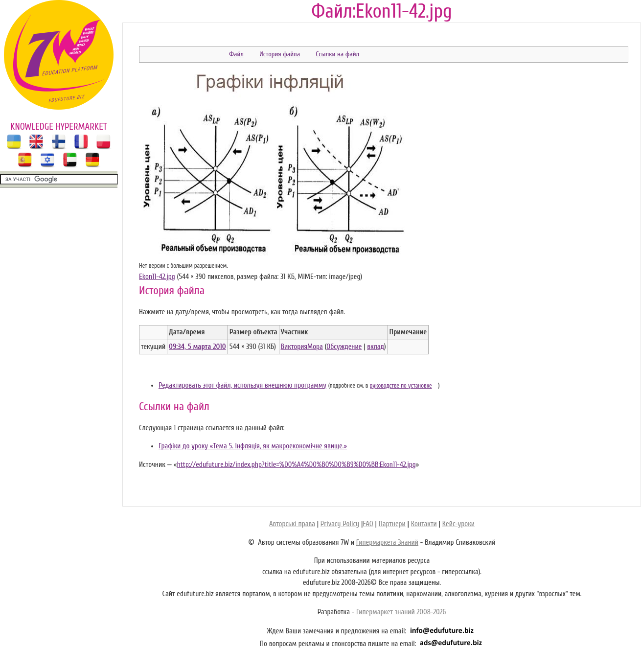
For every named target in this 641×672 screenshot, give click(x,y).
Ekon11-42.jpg (157, 277)
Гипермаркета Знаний (387, 543)
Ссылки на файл (337, 54)
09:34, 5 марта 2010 (197, 347)
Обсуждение (344, 347)
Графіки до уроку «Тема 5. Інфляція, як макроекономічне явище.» (253, 446)
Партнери (392, 524)
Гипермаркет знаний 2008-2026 (401, 612)
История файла (280, 54)
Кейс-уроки (458, 524)
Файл (236, 54)
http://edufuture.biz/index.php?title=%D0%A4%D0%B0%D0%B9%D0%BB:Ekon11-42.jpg (296, 465)
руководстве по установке (401, 386)
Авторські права (292, 524)
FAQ (368, 524)
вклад (376, 347)
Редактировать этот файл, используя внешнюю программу (242, 385)
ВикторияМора (302, 347)
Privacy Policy (340, 524)
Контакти (424, 524)
